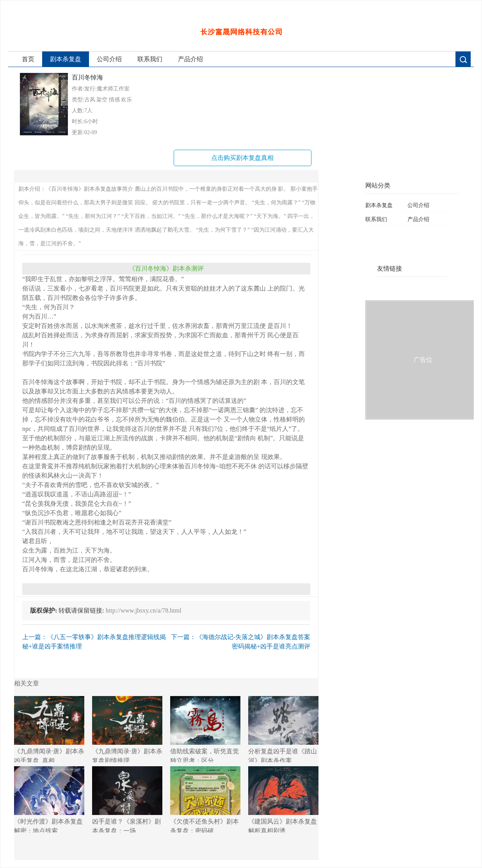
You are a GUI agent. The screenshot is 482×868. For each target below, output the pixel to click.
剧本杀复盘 (66, 59)
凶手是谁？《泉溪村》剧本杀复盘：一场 (127, 799)
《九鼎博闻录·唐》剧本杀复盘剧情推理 (127, 729)
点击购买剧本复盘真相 (242, 158)
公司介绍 (109, 59)
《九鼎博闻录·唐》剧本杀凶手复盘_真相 (49, 729)
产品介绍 (190, 59)
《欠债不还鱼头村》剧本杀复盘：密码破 (205, 799)
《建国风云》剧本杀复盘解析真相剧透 (283, 799)
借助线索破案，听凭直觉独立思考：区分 (205, 729)
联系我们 (150, 59)
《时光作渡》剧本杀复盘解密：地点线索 (49, 799)
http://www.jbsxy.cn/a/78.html (144, 610)
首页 (28, 59)
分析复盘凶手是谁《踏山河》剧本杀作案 (283, 729)
